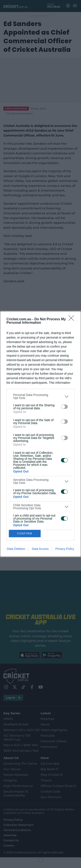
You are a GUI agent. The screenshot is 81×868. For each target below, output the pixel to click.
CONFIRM (25, 534)
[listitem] (40, 396)
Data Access (40, 549)
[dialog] (40, 434)
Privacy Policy (65, 549)
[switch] (64, 407)
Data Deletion (16, 549)
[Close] (73, 319)
